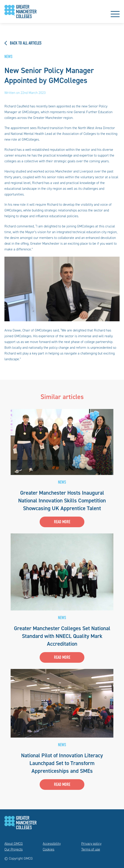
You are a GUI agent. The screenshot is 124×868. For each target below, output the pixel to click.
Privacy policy (91, 844)
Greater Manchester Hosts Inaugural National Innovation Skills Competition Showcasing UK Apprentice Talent (62, 501)
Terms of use (91, 849)
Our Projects (14, 849)
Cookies (48, 849)
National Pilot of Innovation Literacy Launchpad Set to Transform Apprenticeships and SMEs (62, 763)
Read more (62, 522)
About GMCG (14, 844)
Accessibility (52, 844)
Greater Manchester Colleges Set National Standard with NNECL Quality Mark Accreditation (62, 636)
